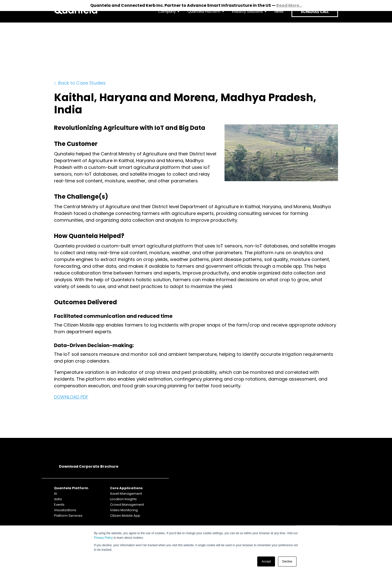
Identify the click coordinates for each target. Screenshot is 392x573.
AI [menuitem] (55, 494)
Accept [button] (266, 561)
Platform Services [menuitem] (68, 516)
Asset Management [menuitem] (126, 494)
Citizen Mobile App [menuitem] (125, 516)
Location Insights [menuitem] (123, 499)
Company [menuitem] (163, 27)
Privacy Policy (103, 538)
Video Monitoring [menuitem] (124, 510)
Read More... (289, 5)
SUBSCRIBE (317, 488)
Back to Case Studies (80, 83)
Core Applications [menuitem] (126, 488)
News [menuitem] (275, 27)
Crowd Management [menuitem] (127, 505)
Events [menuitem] (59, 505)
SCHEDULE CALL (313, 27)
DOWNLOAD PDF (71, 397)
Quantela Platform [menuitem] (200, 27)
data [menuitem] (58, 499)
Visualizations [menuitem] (65, 510)
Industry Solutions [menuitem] (243, 27)
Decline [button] (287, 561)
